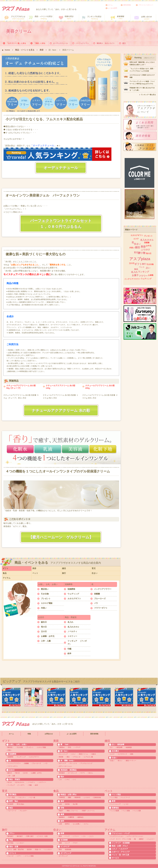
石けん (91, 773)
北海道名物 (97, 797)
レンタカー (20, 843)
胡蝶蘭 (97, 594)
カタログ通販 (47, 603)
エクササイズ (122, 754)
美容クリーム (83, 754)
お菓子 (135, 275)
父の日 (44, 631)
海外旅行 (20, 836)
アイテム (7, 578)
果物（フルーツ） (73, 811)
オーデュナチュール (60, 43)
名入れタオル (73, 627)
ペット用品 (114, 797)
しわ (60, 779)
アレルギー (23, 811)
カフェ (86, 824)
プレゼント (46, 599)
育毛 (70, 747)
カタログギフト (74, 599)
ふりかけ (145, 250)
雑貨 (60, 843)
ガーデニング (63, 856)
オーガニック (73, 773)
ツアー (19, 856)
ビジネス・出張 (42, 836)
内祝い (44, 608)
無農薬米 (62, 817)
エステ (136, 239)
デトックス (73, 763)
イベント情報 (29, 856)
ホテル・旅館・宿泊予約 (16, 849)
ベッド (67, 836)
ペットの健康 (115, 811)
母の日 (44, 627)
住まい (95, 573)
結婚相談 (129, 747)
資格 (132, 754)
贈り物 (142, 253)
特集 (29, 734)
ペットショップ (115, 804)
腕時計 (141, 839)
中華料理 (62, 797)
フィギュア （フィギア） (77, 642)
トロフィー (72, 636)
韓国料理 (77, 797)
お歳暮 (151, 275)
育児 (94, 568)
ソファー (76, 836)
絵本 (69, 653)
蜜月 (124, 43)
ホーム (110, 5)
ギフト (6, 568)
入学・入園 (46, 641)
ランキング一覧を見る (148, 95)
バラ (96, 603)
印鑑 (69, 649)
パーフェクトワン (82, 43)
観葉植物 (68, 849)
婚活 (64, 568)
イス (84, 836)
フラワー (143, 276)
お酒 (60, 824)
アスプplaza (140, 259)
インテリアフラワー (103, 589)
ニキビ (67, 779)
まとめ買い (77, 824)
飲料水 (67, 824)
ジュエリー (151, 839)
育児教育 (10, 804)
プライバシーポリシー (146, 5)
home (7, 50)
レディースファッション (135, 836)
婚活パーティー (131, 761)
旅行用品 (10, 843)
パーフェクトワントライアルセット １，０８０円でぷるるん (63, 224)
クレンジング (63, 754)
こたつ (91, 836)
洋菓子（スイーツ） (89, 811)
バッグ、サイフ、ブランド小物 (120, 839)
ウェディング (73, 594)
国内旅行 (10, 836)
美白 (68, 757)
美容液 (61, 757)
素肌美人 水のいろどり (106, 43)
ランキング (144, 272)
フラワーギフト (101, 608)
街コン (120, 761)
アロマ (75, 843)
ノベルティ (72, 631)
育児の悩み (20, 804)
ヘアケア (77, 747)
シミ (74, 779)
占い (148, 268)
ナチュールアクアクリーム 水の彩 (61, 410)
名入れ (70, 622)
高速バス (38, 849)
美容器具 (62, 773)
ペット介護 (137, 811)
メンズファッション (117, 836)
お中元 (149, 246)
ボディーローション (65, 766)
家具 (60, 836)
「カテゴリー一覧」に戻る (16, 43)
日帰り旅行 (30, 836)
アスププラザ (16, 8)
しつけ (126, 804)
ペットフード (125, 797)
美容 (42, 50)
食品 (5, 573)
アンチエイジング (86, 763)
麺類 (70, 797)
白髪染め (62, 747)
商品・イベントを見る (25, 50)
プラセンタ (77, 757)
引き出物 (45, 594)
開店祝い (45, 589)
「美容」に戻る (40, 43)
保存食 (67, 804)
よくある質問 (113, 8)
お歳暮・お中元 (48, 636)
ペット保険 (126, 811)
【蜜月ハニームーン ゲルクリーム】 (61, 537)
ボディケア (62, 763)
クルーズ (10, 856)
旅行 (64, 573)
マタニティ (22, 797)
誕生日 (44, 622)
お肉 (60, 804)
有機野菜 (71, 817)
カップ (67, 843)
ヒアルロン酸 (88, 757)
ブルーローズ (100, 599)
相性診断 (119, 747)
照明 (60, 849)
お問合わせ (49, 734)
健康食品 (80, 817)
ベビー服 (32, 797)
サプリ (83, 773)
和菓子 (61, 811)
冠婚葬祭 (71, 589)
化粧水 (94, 754)
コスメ (73, 754)
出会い (112, 761)
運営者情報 (127, 5)
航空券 (29, 849)
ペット (35, 573)
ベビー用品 (11, 797)
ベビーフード (12, 811)
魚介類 (75, 804)
